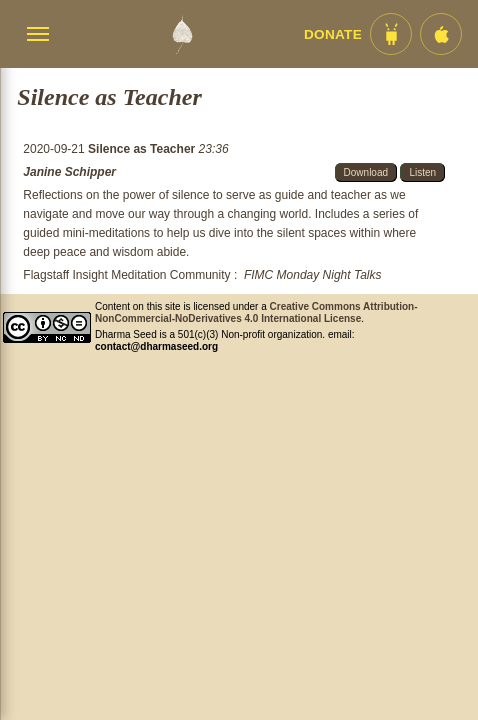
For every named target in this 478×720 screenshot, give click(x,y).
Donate (333, 34)
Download (366, 172)
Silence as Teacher (143, 149)
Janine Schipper (69, 172)
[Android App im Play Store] (391, 34)
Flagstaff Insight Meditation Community (126, 275)
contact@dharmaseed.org (156, 346)
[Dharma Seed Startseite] (182, 34)
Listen (422, 172)
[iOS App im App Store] (441, 34)
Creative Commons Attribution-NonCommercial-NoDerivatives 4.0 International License (256, 312)
